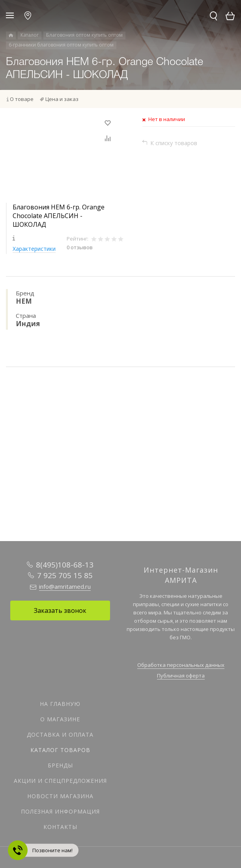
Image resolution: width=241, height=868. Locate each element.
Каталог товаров (60, 750)
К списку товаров (174, 143)
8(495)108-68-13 (65, 565)
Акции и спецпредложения (60, 781)
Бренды (60, 765)
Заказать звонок (60, 610)
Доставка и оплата (60, 735)
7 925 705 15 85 (65, 575)
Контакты (60, 827)
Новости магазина (60, 796)
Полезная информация (60, 811)
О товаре (22, 99)
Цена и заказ (62, 99)
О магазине (60, 719)
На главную (60, 704)
